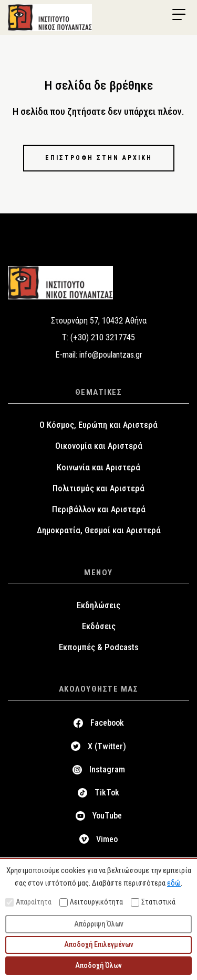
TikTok (107, 793)
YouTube (107, 816)
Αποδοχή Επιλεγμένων (99, 944)
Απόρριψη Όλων (99, 924)
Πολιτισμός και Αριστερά (98, 488)
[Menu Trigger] (179, 15)
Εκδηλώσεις (98, 605)
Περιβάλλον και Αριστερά (99, 509)
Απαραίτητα (28, 902)
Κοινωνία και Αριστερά (98, 467)
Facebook (107, 723)
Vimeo (107, 839)
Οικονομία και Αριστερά (99, 446)
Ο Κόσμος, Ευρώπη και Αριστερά (98, 425)
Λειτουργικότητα (91, 902)
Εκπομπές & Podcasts (99, 647)
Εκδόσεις (99, 626)
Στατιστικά (153, 902)
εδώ (174, 883)
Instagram (107, 769)
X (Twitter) (107, 746)
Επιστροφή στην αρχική (99, 158)
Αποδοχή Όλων (98, 965)
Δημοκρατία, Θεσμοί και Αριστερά (99, 530)
